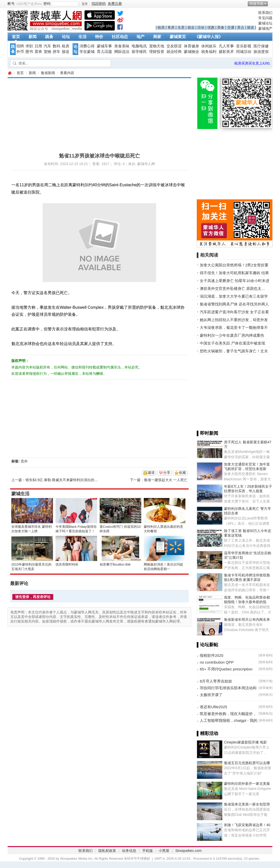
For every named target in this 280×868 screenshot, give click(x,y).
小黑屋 (164, 851)
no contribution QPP (217, 662)
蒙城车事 (104, 46)
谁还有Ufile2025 (213, 707)
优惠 (211, 27)
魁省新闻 (48, 73)
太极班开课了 (211, 695)
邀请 (151, 473)
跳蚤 (49, 37)
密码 (47, 4)
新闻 (33, 37)
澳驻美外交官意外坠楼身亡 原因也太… (232, 288)
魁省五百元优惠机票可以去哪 (247, 763)
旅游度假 (261, 52)
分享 (167, 473)
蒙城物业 (191, 52)
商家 (157, 37)
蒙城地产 (265, 28)
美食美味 (122, 46)
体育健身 (191, 46)
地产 (141, 37)
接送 (250, 27)
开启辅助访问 (271, 4)
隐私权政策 (107, 851)
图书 (29, 52)
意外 (24, 461)
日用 (38, 46)
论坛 (66, 37)
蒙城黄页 (178, 37)
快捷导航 (257, 4)
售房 (171, 27)
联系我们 (265, 13)
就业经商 (174, 52)
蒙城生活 (20, 494)
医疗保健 (261, 46)
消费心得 (87, 46)
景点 (241, 27)
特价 (99, 37)
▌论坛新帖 (207, 645)
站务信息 (129, 851)
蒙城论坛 (265, 23)
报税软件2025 (212, 655)
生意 (181, 27)
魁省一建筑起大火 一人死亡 (166, 480)
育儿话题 (104, 52)
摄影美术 (226, 52)
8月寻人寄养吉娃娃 (216, 681)
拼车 (57, 52)
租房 (161, 27)
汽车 (47, 46)
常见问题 (265, 18)
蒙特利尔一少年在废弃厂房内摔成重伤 (232, 335)
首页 (16, 37)
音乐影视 (244, 46)
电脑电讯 (139, 46)
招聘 (20, 46)
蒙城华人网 (10, 73)
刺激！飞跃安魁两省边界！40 (247, 825)
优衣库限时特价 (67, 564)
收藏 (182, 473)
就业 (191, 27)
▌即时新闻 (207, 433)
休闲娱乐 (209, 46)
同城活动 (244, 52)
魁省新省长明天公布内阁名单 (247, 619)
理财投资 (157, 52)
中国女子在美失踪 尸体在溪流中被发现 (232, 343)
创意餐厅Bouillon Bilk (115, 564)
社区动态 (120, 37)
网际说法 (122, 52)
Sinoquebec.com (188, 851)
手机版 (148, 851)
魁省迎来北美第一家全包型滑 (247, 804)
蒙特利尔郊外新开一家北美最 (247, 784)
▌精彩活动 (207, 733)
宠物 (47, 52)
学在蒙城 (87, 52)
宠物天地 (157, 46)
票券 (38, 52)
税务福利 (209, 52)
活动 (201, 27)
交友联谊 (174, 46)
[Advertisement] (83, 113)
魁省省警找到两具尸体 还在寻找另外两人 (234, 304)
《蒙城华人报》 (209, 37)
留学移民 (139, 52)
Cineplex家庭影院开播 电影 (245, 742)
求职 (29, 46)
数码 (57, 46)
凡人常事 (226, 46)
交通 (231, 27)
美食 (221, 27)
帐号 (11, 4)
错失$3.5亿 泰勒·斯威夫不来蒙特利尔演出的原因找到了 (69, 480)
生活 (82, 37)
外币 (20, 52)
